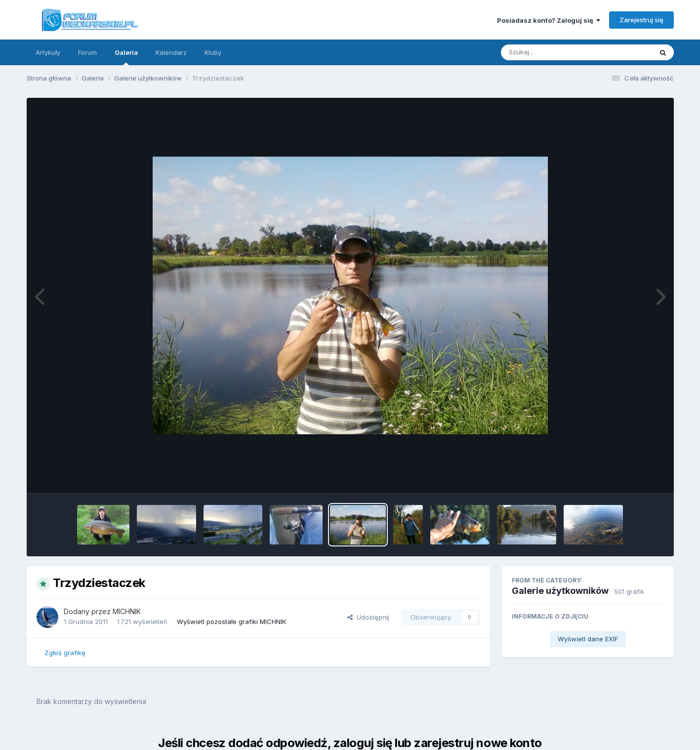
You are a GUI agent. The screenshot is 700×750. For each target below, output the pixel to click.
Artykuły (48, 52)
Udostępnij (368, 617)
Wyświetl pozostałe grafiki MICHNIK (231, 622)
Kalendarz (171, 52)
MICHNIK (127, 611)
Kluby (213, 52)
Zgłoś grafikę (65, 653)
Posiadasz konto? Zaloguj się (549, 20)
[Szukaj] (552, 52)
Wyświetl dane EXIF (588, 639)
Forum (87, 52)
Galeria (126, 57)
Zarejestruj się (641, 20)
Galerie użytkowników (560, 591)
